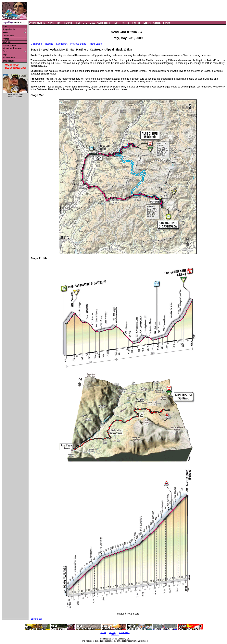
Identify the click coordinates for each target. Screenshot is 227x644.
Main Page (36, 44)
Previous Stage (78, 44)
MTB (85, 23)
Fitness (136, 23)
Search (157, 23)
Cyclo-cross (104, 23)
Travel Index (124, 632)
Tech (58, 23)
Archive (112, 632)
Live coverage (9, 45)
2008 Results (9, 61)
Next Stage (96, 44)
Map (5, 55)
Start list (6, 42)
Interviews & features (13, 48)
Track (115, 23)
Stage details (9, 29)
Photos (125, 23)
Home (5, 26)
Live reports (8, 36)
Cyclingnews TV (37, 23)
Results (6, 33)
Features (68, 23)
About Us (115, 635)
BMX (92, 23)
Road (77, 23)
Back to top (36, 619)
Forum (167, 23)
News (51, 23)
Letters (147, 23)
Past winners (9, 58)
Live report (62, 44)
